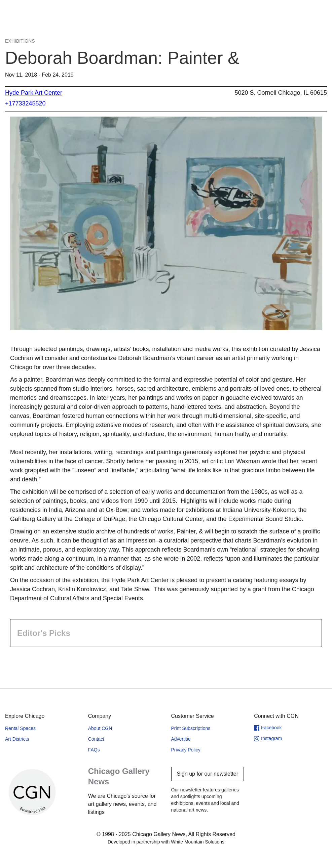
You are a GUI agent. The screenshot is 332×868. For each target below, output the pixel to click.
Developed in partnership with (166, 842)
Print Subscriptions (191, 728)
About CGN (100, 728)
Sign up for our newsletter (208, 774)
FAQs (94, 750)
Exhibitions (20, 41)
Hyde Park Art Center (34, 93)
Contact (96, 739)
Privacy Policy (186, 750)
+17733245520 (25, 103)
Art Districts (17, 739)
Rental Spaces (20, 728)
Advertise (181, 739)
